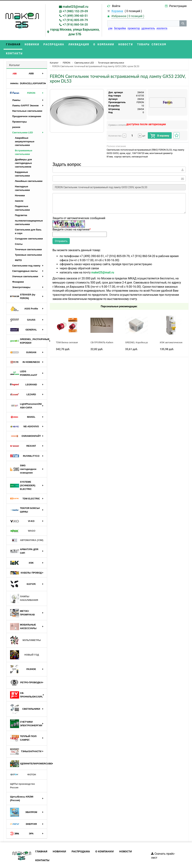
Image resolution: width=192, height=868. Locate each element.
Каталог (15, 56)
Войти (116, 6)
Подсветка (21, 206)
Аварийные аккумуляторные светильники (25, 132)
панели (19, 192)
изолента (162, 28)
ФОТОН (23, 766)
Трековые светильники (28, 246)
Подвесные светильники (22, 199)
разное (16, 118)
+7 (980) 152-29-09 (75, 11)
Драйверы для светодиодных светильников (23, 154)
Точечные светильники (28, 240)
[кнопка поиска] (183, 23)
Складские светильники (29, 230)
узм (110, 28)
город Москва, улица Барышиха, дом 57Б (75, 32)
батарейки (120, 28)
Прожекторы (20, 113)
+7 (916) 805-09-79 (75, 20)
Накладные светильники (22, 179)
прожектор (134, 28)
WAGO (23, 522)
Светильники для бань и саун (28, 222)
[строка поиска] (143, 23)
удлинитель (148, 28)
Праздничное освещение (27, 107)
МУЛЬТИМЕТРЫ (25, 631)
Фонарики (18, 273)
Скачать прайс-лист (163, 847)
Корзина (117, 11)
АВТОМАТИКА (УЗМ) (27, 531)
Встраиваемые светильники (24, 143)
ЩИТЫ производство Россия (22, 777)
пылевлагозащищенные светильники (29, 213)
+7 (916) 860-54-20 (75, 25)
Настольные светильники (27, 102)
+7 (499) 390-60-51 (75, 16)
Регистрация (178, 6)
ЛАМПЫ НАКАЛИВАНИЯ (24, 589)
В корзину (160, 127)
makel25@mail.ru (76, 7)
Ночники (20, 186)
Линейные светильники (29, 172)
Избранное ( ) (128, 16)
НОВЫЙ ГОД (24, 646)
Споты (19, 235)
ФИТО (18, 251)
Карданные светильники (22, 165)
